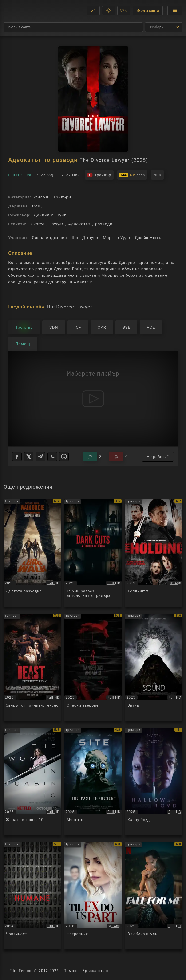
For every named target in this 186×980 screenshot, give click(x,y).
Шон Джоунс (85, 238)
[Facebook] (17, 457)
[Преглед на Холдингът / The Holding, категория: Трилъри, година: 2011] (154, 553)
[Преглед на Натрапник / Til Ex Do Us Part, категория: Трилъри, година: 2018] (93, 896)
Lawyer (56, 224)
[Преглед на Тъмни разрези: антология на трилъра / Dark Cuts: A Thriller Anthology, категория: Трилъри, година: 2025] (93, 553)
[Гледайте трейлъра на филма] (99, 175)
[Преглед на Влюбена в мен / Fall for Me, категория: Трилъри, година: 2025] (154, 896)
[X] (29, 457)
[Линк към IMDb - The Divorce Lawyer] (132, 175)
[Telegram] (40, 457)
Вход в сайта (148, 10)
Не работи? (158, 457)
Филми (41, 197)
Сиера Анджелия (49, 238)
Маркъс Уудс (117, 238)
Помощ (71, 971)
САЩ (37, 206)
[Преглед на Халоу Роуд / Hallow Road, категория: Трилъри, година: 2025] (154, 782)
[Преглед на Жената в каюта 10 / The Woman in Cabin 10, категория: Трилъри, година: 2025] (32, 782)
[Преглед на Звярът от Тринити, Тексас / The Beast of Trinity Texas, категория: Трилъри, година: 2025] (32, 667)
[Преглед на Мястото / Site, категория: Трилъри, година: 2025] (93, 782)
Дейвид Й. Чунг (50, 215)
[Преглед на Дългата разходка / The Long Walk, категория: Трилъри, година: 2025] (32, 553)
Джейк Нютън (149, 238)
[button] (93, 11)
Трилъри (62, 197)
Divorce (37, 224)
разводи (104, 224)
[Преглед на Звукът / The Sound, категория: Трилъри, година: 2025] (154, 667)
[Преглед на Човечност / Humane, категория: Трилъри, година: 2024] (32, 896)
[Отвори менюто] (175, 11)
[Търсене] (73, 27)
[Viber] (52, 457)
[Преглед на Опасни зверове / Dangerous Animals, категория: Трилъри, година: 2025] (93, 667)
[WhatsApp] (64, 457)
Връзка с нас (95, 971)
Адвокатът (79, 224)
